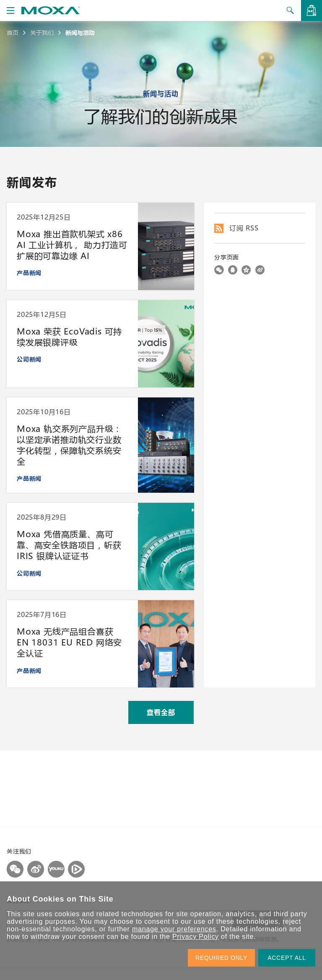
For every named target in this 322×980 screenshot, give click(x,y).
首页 (13, 33)
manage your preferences (174, 929)
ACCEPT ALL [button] (287, 958)
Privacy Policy (196, 937)
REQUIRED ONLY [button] (221, 958)
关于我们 (42, 33)
